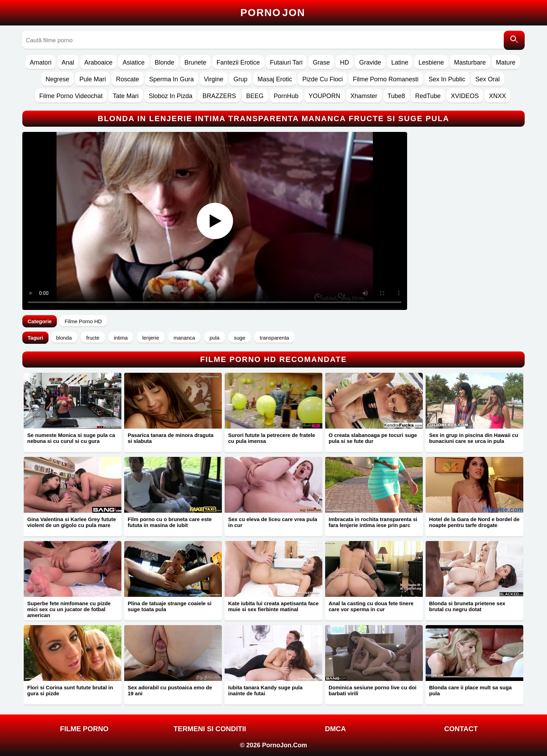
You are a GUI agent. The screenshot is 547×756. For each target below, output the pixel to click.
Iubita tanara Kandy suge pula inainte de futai (265, 690)
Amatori (40, 62)
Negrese (57, 79)
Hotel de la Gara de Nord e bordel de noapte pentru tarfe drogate (474, 522)
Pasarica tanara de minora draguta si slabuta (171, 438)
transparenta (274, 338)
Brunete (196, 62)
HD (344, 62)
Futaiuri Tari (286, 62)
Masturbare (470, 62)
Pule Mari (92, 79)
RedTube (428, 96)
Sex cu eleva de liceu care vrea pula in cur (273, 522)
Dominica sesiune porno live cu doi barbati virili (373, 690)
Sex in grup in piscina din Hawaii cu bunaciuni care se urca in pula (474, 438)
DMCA (336, 729)
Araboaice (98, 62)
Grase (321, 62)
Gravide (370, 62)
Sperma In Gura (172, 79)
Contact (461, 729)
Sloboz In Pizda (170, 96)
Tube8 (396, 96)
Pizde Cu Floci (322, 79)
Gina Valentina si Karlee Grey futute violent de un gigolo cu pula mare (72, 522)
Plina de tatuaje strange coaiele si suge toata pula (170, 606)
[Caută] (514, 40)
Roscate (127, 79)
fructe (93, 338)
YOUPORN (325, 96)
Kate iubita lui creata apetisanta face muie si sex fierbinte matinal (273, 606)
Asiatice (133, 62)
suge (239, 338)
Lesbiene (431, 62)
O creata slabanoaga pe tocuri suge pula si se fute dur (373, 438)
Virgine (214, 79)
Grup (240, 79)
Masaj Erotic (275, 79)
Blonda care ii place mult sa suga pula (470, 690)
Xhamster (364, 96)
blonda (64, 338)
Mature (506, 62)
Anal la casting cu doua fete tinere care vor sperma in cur (371, 606)
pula (215, 338)
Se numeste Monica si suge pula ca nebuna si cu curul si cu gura (71, 438)
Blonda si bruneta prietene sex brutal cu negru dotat (467, 606)
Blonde (165, 62)
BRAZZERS (219, 96)
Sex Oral (488, 79)
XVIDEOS (465, 96)
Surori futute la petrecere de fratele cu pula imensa (272, 438)
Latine (400, 62)
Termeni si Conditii (210, 729)
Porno (273, 13)
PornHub (286, 96)
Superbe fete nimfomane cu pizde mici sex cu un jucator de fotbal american (69, 609)
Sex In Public (447, 79)
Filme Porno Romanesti (385, 79)
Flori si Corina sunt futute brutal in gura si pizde (70, 690)
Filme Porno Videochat (71, 96)
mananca (185, 338)
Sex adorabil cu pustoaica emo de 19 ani (170, 690)
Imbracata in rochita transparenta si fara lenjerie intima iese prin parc (373, 522)
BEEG (255, 96)
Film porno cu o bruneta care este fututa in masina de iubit (170, 522)
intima (121, 338)
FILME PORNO (84, 729)
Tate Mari (126, 96)
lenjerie (151, 338)
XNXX (497, 96)
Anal (68, 62)
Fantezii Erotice (238, 62)
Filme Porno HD (83, 321)
